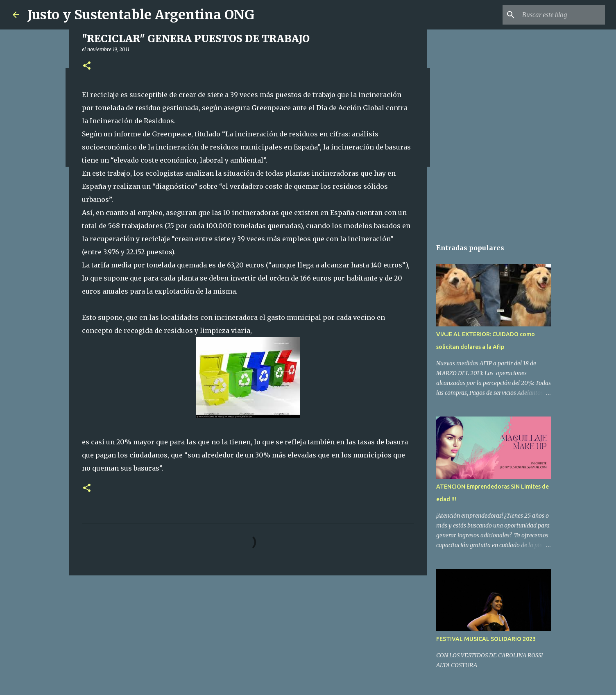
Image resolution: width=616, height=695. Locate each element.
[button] (87, 66)
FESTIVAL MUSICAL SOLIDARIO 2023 (486, 639)
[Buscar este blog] (562, 15)
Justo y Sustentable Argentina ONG (141, 15)
